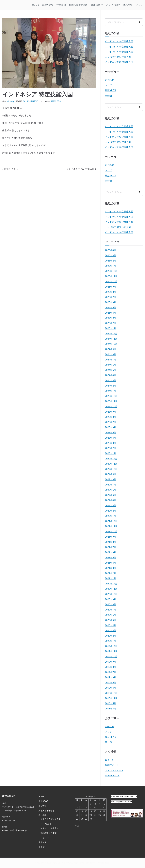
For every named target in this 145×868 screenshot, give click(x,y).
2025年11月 (111, 276)
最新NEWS (48, 5)
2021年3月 (110, 568)
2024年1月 (110, 391)
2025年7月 (110, 297)
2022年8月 (110, 479)
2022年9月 (110, 474)
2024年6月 (110, 365)
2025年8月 (110, 292)
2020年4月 (110, 625)
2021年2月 (110, 573)
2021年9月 (110, 537)
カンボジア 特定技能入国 (118, 57)
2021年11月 (111, 526)
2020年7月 (110, 610)
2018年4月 (110, 709)
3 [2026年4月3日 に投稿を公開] (95, 804)
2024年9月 (110, 349)
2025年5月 (110, 308)
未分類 (108, 96)
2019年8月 (110, 667)
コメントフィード (114, 770)
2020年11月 (111, 589)
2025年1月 (110, 328)
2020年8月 (110, 604)
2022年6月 (110, 490)
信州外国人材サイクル (51, 819)
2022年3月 (110, 505)
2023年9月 (110, 412)
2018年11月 (111, 698)
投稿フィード (112, 765)
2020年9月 (110, 599)
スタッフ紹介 (113, 5)
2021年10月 (111, 532)
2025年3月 (110, 318)
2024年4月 (110, 375)
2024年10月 (111, 344)
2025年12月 (111, 271)
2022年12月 (111, 459)
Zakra (92, 863)
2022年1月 (110, 516)
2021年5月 (110, 558)
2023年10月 (111, 407)
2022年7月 (110, 485)
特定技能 (61, 5)
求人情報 (128, 5)
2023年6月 (110, 427)
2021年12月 (111, 521)
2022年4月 (110, 500)
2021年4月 (110, 563)
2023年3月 (110, 443)
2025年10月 (111, 282)
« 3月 (77, 826)
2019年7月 (110, 672)
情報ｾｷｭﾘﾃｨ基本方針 (50, 828)
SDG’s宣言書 (46, 824)
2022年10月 (111, 469)
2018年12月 (111, 693)
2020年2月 (110, 636)
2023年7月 (110, 422)
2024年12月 (111, 334)
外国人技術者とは (78, 5)
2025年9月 (110, 287)
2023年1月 (110, 453)
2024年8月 (110, 354)
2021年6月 (110, 552)
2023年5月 (110, 433)
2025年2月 (110, 323)
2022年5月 (110, 495)
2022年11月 (111, 464)
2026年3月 (110, 255)
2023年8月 (110, 417)
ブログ (139, 5)
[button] (101, 5)
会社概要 (97, 5)
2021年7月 (110, 547)
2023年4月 (110, 438)
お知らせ (110, 80)
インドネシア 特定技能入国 (80, 169)
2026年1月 (110, 266)
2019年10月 (111, 657)
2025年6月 (110, 302)
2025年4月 (110, 313)
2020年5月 (110, 620)
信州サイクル (11, 169)
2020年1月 (110, 641)
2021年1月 (110, 578)
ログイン (110, 760)
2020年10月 (111, 594)
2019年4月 (110, 688)
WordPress (104, 863)
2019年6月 (110, 677)
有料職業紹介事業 (48, 833)
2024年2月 (110, 386)
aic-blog (11, 101)
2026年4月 (110, 250)
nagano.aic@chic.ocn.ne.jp (14, 830)
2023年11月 (111, 401)
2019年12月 (111, 646)
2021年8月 (110, 542)
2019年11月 (111, 651)
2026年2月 (110, 261)
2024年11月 (111, 339)
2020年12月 (111, 584)
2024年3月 (110, 380)
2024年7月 (110, 360)
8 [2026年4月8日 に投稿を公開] (86, 808)
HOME (36, 5)
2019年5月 (110, 683)
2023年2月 (110, 448)
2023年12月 (111, 396)
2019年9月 (110, 662)
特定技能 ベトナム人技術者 (65, 863)
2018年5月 (110, 703)
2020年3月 (110, 631)
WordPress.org (113, 776)
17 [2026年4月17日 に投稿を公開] (95, 811)
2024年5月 (110, 370)
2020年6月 (110, 615)
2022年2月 (110, 511)
